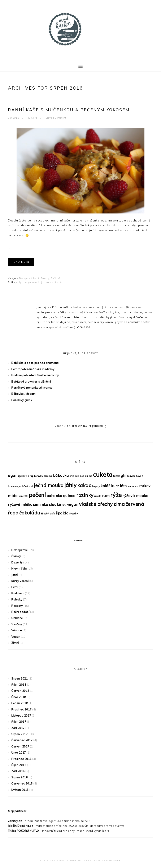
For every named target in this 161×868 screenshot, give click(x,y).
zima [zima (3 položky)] (119, 504)
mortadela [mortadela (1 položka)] (133, 486)
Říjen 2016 (19, 765)
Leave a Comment (56, 118)
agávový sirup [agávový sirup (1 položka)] (26, 476)
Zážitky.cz (15, 821)
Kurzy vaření (20, 581)
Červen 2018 (20, 691)
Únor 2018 (19, 697)
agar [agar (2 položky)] (12, 475)
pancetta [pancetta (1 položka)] (23, 496)
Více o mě (83, 327)
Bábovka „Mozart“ (24, 394)
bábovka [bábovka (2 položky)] (61, 475)
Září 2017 (18, 728)
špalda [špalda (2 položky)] (62, 513)
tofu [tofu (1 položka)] (64, 505)
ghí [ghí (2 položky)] (124, 475)
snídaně (57, 282)
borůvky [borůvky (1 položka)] (39, 476)
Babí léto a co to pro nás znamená (35, 363)
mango (27, 282)
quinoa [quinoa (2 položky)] (69, 496)
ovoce (48, 282)
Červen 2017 (20, 746)
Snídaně (56, 278)
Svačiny (17, 624)
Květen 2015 (20, 790)
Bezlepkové (25, 278)
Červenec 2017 (22, 740)
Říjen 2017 (19, 722)
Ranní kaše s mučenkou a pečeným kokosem (69, 110)
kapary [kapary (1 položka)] (96, 486)
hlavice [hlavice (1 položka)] (131, 476)
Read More (21, 262)
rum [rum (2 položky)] (106, 496)
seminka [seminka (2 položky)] (41, 504)
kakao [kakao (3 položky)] (84, 485)
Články (16, 556)
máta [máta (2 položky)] (13, 496)
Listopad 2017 (21, 716)
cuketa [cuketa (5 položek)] (103, 474)
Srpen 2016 (19, 777)
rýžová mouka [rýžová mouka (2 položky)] (135, 496)
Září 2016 (18, 771)
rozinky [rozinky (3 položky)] (85, 495)
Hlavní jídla (19, 569)
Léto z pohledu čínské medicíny (33, 369)
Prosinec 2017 (21, 709)
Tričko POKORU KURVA (24, 831)
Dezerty (17, 562)
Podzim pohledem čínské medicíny (35, 375)
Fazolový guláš (21, 400)
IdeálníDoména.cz (20, 826)
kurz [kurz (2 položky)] (115, 486)
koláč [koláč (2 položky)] (106, 486)
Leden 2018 (20, 703)
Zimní (15, 643)
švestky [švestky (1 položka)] (74, 514)
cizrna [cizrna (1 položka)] (89, 476)
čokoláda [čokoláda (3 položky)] (30, 513)
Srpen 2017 (19, 734)
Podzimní (18, 593)
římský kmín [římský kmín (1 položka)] (48, 514)
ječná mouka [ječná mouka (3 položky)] (49, 485)
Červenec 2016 (22, 783)
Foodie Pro (75, 861)
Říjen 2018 (19, 685)
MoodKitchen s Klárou (80, 29)
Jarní (15, 575)
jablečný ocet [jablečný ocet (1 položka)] (26, 486)
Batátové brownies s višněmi (31, 382)
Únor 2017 (19, 753)
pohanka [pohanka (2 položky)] (55, 496)
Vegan (16, 637)
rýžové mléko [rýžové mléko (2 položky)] (20, 504)
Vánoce (17, 630)
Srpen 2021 (19, 678)
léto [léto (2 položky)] (123, 486)
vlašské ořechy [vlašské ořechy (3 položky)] (96, 504)
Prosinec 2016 (21, 759)
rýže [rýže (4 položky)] (116, 495)
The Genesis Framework (103, 861)
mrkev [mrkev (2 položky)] (145, 486)
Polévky (17, 599)
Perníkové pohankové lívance (32, 388)
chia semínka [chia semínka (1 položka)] (77, 476)
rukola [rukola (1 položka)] (98, 496)
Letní (36, 278)
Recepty (45, 278)
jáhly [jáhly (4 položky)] (71, 485)
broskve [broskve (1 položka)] (48, 476)
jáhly (19, 282)
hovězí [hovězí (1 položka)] (140, 476)
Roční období (20, 612)
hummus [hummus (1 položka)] (13, 486)
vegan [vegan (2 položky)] (73, 504)
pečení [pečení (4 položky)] (37, 495)
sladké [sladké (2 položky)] (55, 504)
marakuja (38, 282)
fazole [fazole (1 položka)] (117, 476)
